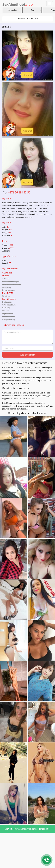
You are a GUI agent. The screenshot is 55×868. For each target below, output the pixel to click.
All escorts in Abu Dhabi (27, 19)
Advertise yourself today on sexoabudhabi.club (28, 829)
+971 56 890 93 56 (19, 192)
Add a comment (27, 355)
